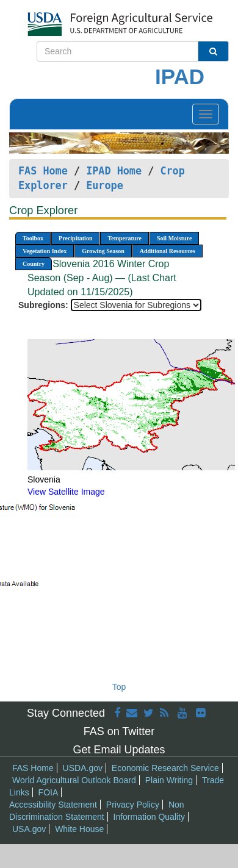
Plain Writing (169, 780)
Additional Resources (168, 251)
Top (119, 687)
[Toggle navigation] (206, 114)
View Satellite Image (66, 492)
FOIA (49, 792)
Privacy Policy (133, 805)
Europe (105, 185)
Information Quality (150, 817)
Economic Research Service (165, 768)
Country (34, 264)
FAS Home (43, 171)
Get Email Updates (119, 750)
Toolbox (33, 238)
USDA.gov (83, 768)
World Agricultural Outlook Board (74, 780)
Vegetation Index (45, 251)
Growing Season (103, 251)
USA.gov (29, 829)
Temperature (124, 238)
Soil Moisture (174, 238)
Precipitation (75, 238)
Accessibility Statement (53, 805)
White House (79, 829)
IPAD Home (114, 171)
